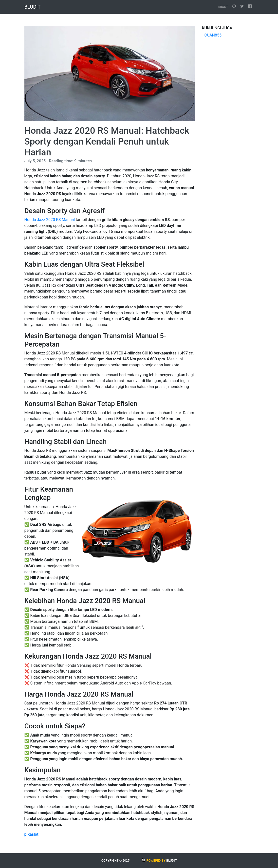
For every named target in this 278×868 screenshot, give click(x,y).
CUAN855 (213, 35)
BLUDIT (171, 860)
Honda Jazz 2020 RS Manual (50, 220)
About (223, 7)
